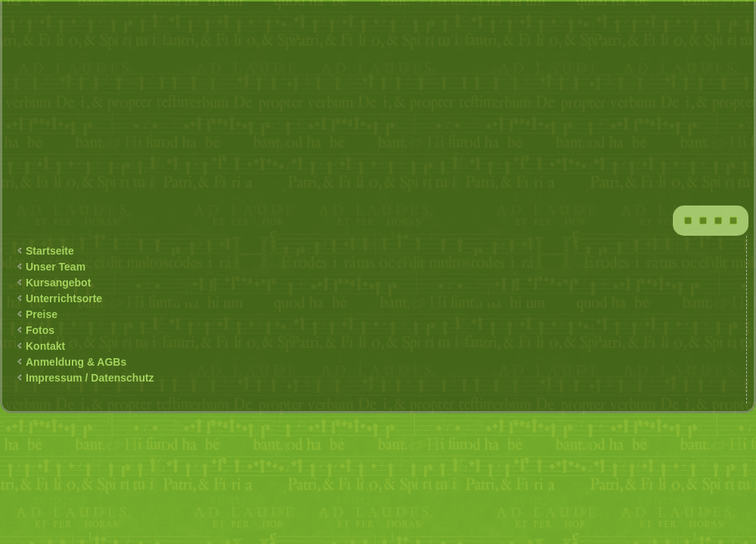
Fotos (40, 330)
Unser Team (56, 267)
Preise (42, 314)
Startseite (50, 251)
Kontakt (45, 346)
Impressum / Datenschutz (90, 378)
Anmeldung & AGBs (76, 362)
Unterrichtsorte (64, 298)
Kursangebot (58, 283)
